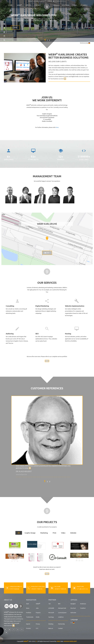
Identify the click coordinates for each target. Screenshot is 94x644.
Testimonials (30, 617)
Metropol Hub (62, 608)
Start (10, 5)
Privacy (38, 624)
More (15, 28)
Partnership (61, 624)
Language (74, 619)
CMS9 (58, 641)
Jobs (37, 608)
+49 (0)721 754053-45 (46, 1)
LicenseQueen (62, 613)
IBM (59, 604)
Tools (75, 5)
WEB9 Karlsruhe (34, 1)
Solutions (66, 5)
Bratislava (83, 604)
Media (38, 617)
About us (8, 600)
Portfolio (29, 613)
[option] (47, 436)
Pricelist (28, 628)
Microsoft (51, 613)
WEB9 (19, 5)
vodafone (61, 617)
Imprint (28, 624)
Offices (28, 5)
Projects (38, 613)
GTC (37, 628)
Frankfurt (83, 608)
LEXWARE (51, 608)
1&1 (50, 604)
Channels (84, 5)
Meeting (51, 624)
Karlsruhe (73, 613)
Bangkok (73, 604)
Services (56, 5)
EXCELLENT (70, 641)
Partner (52, 600)
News (28, 608)
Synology (51, 617)
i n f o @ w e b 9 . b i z (60, 1)
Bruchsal (73, 608)
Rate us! (51, 628)
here (57, 127)
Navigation (31, 600)
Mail (47, 253)
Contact (38, 5)
